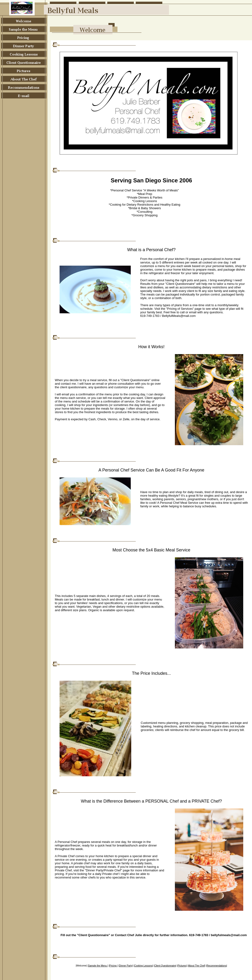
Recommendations (217, 966)
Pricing (113, 966)
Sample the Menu (98, 966)
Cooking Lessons (143, 966)
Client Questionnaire (165, 966)
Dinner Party (126, 966)
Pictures (182, 966)
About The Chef (196, 966)
